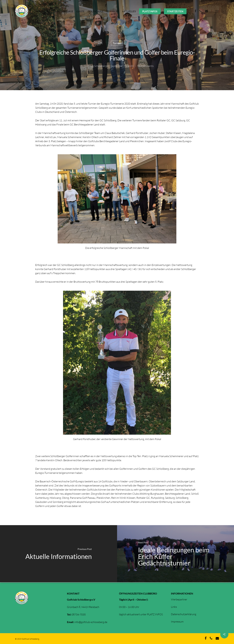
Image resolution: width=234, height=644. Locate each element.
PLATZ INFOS (150, 11)
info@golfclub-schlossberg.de (91, 622)
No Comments (145, 66)
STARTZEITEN (175, 11)
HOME (39, 11)
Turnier (117, 43)
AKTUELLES (129, 11)
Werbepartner (179, 599)
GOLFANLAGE (65, 11)
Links (174, 607)
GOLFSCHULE (96, 11)
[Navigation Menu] (217, 11)
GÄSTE (81, 11)
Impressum (177, 622)
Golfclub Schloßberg (95, 66)
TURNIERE (113, 11)
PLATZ (50, 11)
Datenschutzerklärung (184, 614)
